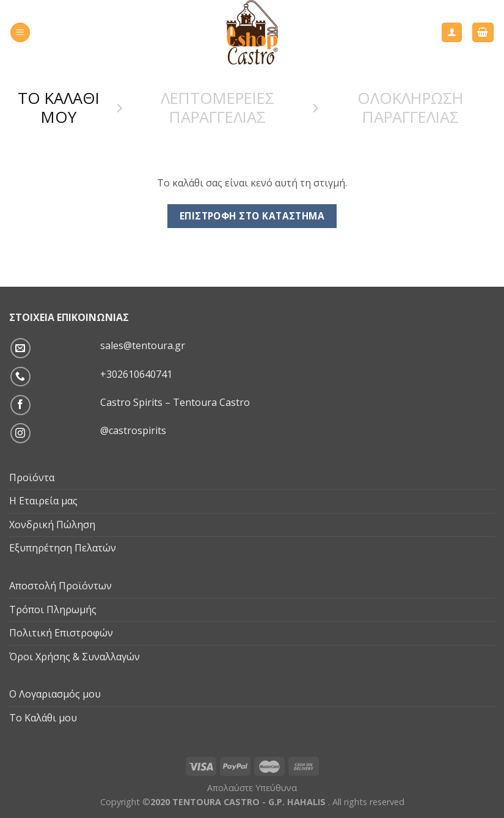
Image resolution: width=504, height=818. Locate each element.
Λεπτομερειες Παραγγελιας (217, 108)
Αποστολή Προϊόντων (60, 586)
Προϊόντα (32, 477)
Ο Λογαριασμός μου (55, 694)
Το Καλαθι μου (59, 108)
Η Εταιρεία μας (43, 501)
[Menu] (20, 33)
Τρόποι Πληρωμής (53, 610)
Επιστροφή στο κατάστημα (252, 216)
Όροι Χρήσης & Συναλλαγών (75, 657)
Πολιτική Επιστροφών (61, 633)
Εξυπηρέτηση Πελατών (63, 548)
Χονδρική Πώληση (52, 525)
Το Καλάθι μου (43, 718)
